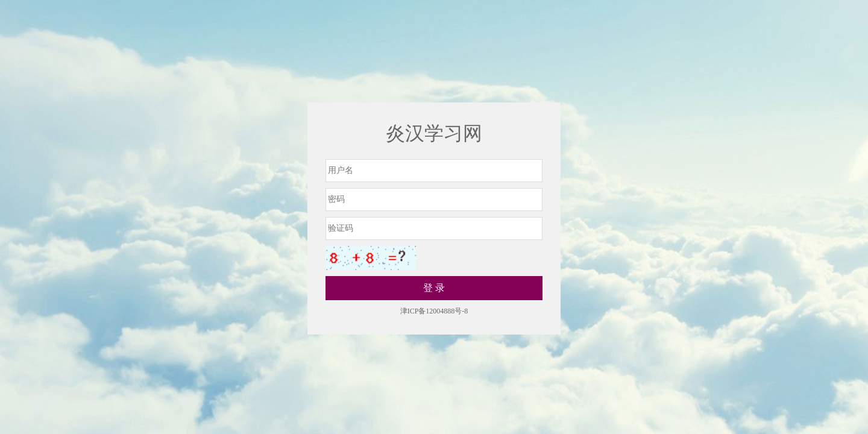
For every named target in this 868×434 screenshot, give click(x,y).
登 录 (434, 288)
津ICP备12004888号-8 (434, 311)
